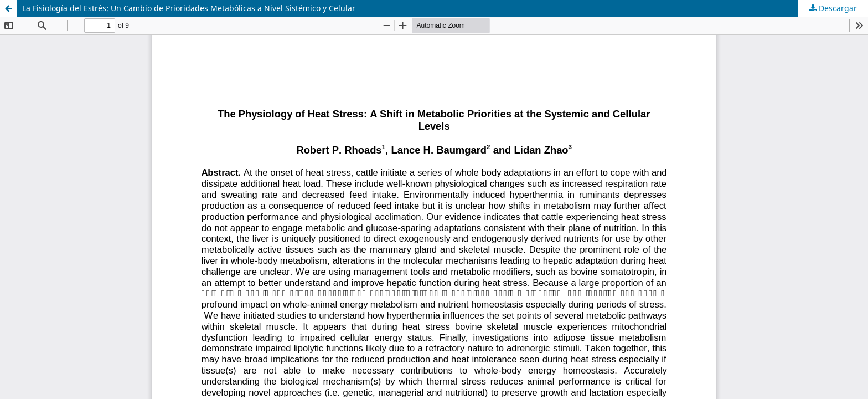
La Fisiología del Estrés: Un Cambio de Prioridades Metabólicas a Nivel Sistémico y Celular (189, 8)
